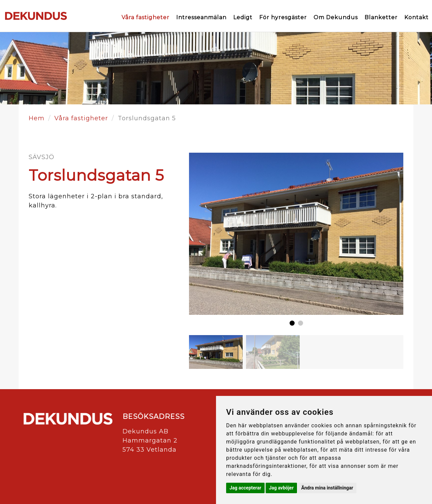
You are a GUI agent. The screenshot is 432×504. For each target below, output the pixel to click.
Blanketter (381, 17)
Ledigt (243, 17)
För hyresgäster (283, 17)
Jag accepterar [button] (245, 488)
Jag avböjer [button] (281, 488)
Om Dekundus (336, 17)
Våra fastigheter (145, 17)
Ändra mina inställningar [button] (327, 488)
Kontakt (416, 17)
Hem (37, 118)
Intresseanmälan (201, 17)
